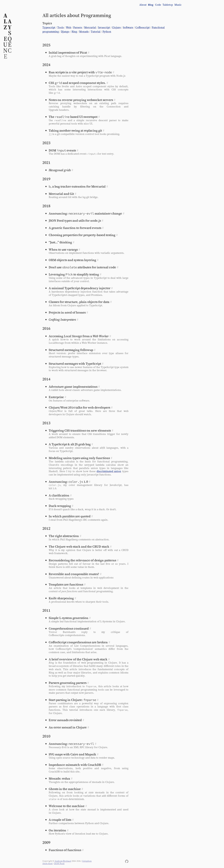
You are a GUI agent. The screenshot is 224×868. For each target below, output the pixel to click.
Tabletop (168, 5)
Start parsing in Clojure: (72, 700)
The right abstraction (64, 536)
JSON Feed (59, 863)
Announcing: (71, 744)
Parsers (78, 27)
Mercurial (90, 27)
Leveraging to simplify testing (74, 274)
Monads (84, 32)
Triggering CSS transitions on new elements (80, 430)
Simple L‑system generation (69, 618)
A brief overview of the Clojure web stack (78, 659)
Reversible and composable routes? (74, 574)
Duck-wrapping (60, 506)
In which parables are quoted (70, 516)
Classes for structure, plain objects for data (79, 302)
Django (65, 32)
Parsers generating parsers (68, 683)
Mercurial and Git (61, 194)
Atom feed (47, 863)
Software (128, 27)
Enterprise (56, 397)
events (62, 150)
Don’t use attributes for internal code (82, 267)
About (143, 5)
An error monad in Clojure (68, 727)
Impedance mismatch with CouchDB (75, 765)
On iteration (57, 830)
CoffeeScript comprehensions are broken (78, 642)
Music (178, 5)
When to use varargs (63, 249)
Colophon (87, 861)
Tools (61, 27)
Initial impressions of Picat (68, 52)
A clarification (59, 495)
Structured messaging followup (71, 350)
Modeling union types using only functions (79, 458)
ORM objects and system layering (72, 260)
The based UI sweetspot (73, 117)
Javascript (104, 27)
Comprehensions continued (69, 628)
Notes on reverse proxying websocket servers (81, 100)
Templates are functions (66, 584)
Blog (151, 5)
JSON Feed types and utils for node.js (75, 221)
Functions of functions (65, 850)
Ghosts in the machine (65, 789)
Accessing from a (79, 336)
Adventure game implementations (73, 387)
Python (107, 32)
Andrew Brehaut (63, 861)
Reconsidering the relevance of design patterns (82, 560)
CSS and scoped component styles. (77, 83)
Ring (74, 32)
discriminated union (109, 471)
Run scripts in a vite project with (80, 72)
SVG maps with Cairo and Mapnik (72, 754)
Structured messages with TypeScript (75, 364)
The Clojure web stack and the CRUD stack (79, 546)
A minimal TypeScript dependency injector (80, 288)
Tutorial (96, 32)
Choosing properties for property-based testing (82, 235)
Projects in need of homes (67, 312)
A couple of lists (60, 820)
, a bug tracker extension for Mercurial (77, 186)
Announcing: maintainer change (85, 213)
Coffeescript (142, 27)
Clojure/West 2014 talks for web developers (79, 407)
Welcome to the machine (67, 806)
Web (69, 27)
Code (158, 5)
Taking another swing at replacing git (75, 130)
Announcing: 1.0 (68, 482)
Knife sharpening (61, 598)
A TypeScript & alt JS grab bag (70, 444)
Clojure (116, 27)
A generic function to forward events (75, 228)
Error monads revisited (65, 720)
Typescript (49, 27)
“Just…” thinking (60, 242)
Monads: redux (59, 778)
